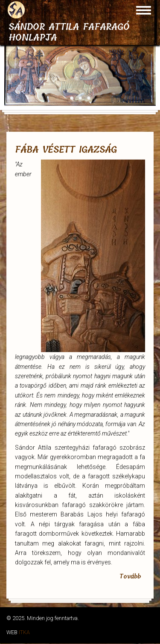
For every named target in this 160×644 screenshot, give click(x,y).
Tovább (130, 574)
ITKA (24, 632)
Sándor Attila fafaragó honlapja (69, 33)
